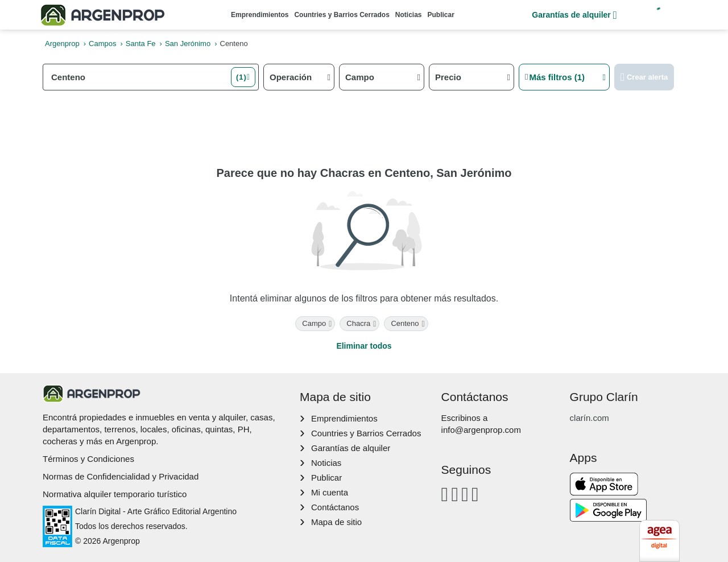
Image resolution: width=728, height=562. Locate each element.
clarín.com (590, 418)
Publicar (441, 15)
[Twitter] (475, 494)
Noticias (409, 15)
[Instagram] (455, 494)
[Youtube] (465, 494)
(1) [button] (241, 77)
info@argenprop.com (481, 430)
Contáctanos (335, 507)
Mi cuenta (330, 492)
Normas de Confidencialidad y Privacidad (121, 476)
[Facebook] (445, 494)
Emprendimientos (260, 15)
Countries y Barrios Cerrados (342, 15)
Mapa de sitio (336, 522)
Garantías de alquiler (574, 15)
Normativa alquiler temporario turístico (115, 494)
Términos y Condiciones (88, 459)
